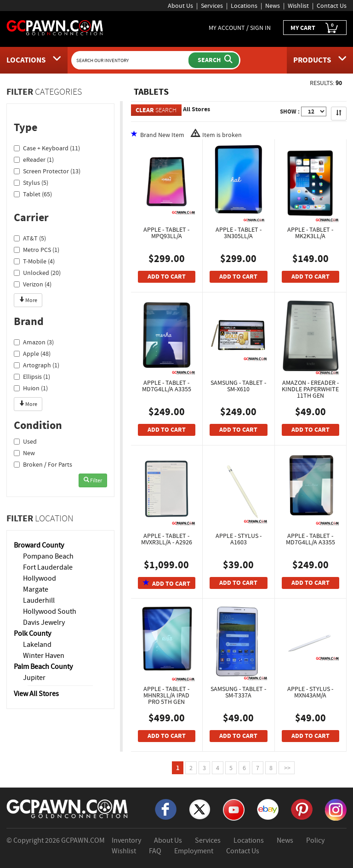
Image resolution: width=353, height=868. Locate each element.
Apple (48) (32, 354)
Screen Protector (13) (47, 171)
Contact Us (332, 6)
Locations (244, 6)
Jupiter (34, 678)
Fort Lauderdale (48, 567)
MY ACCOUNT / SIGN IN (240, 28)
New (24, 453)
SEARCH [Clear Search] (156, 110)
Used (25, 441)
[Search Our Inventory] (131, 60)
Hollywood (40, 578)
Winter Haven (44, 656)
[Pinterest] (302, 809)
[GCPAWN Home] (68, 808)
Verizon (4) (33, 284)
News (273, 6)
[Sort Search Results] (339, 114)
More (28, 300)
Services (212, 6)
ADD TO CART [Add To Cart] (167, 277)
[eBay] (268, 809)
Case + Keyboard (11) (47, 148)
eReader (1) (34, 160)
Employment (194, 851)
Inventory (126, 840)
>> (287, 768)
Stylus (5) (31, 183)
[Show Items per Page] (314, 111)
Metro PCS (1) (37, 250)
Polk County (32, 634)
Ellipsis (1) (32, 377)
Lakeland (37, 645)
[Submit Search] (214, 60)
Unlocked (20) (37, 273)
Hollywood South (50, 611)
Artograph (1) (37, 365)
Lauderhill (39, 600)
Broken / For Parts (43, 464)
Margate (36, 589)
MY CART (315, 28)
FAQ (155, 851)
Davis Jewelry (44, 622)
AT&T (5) (30, 238)
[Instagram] (336, 809)
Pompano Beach (48, 556)
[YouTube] (234, 809)
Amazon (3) (34, 342)
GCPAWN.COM (83, 840)
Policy (315, 840)
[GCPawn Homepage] (55, 27)
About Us (180, 6)
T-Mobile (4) (34, 261)
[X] (200, 809)
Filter (93, 480)
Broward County (39, 545)
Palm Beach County (43, 667)
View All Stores (36, 694)
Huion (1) (31, 388)
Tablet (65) (33, 194)
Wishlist (298, 6)
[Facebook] (166, 809)
